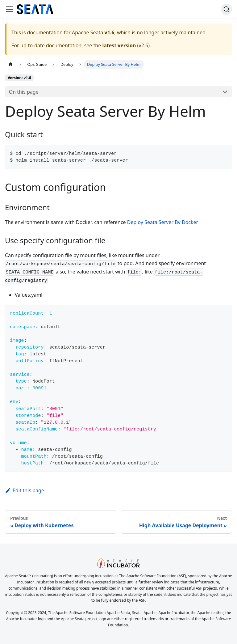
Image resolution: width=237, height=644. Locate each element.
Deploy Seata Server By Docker (163, 222)
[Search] (227, 9)
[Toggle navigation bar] (10, 9)
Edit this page (25, 490)
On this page (24, 92)
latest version (119, 45)
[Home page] (11, 64)
